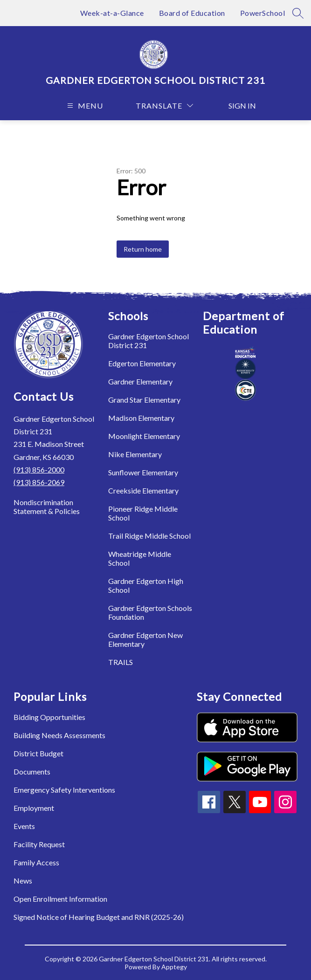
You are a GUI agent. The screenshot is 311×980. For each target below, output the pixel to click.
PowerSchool (263, 13)
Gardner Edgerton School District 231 (149, 341)
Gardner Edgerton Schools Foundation (150, 612)
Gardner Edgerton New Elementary (145, 639)
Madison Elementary (141, 418)
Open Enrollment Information (60, 899)
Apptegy (174, 967)
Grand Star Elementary (144, 400)
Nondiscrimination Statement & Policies (47, 507)
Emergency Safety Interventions (64, 790)
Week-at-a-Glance (112, 13)
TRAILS (121, 662)
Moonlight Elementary (144, 436)
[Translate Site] (164, 106)
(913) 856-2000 (39, 469)
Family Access (36, 862)
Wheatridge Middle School (140, 558)
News (23, 881)
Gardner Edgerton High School (146, 585)
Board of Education (192, 13)
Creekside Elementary (143, 490)
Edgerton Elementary (142, 363)
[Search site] (298, 13)
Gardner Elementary (140, 381)
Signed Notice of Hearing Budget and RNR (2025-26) (99, 917)
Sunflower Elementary (143, 472)
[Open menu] (84, 106)
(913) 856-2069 (39, 482)
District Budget (38, 753)
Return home (143, 249)
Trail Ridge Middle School (149, 536)
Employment (34, 808)
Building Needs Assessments (59, 735)
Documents (32, 771)
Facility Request (39, 844)
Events (24, 826)
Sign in (238, 106)
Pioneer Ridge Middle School (143, 513)
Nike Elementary (135, 454)
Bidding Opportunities (49, 717)
